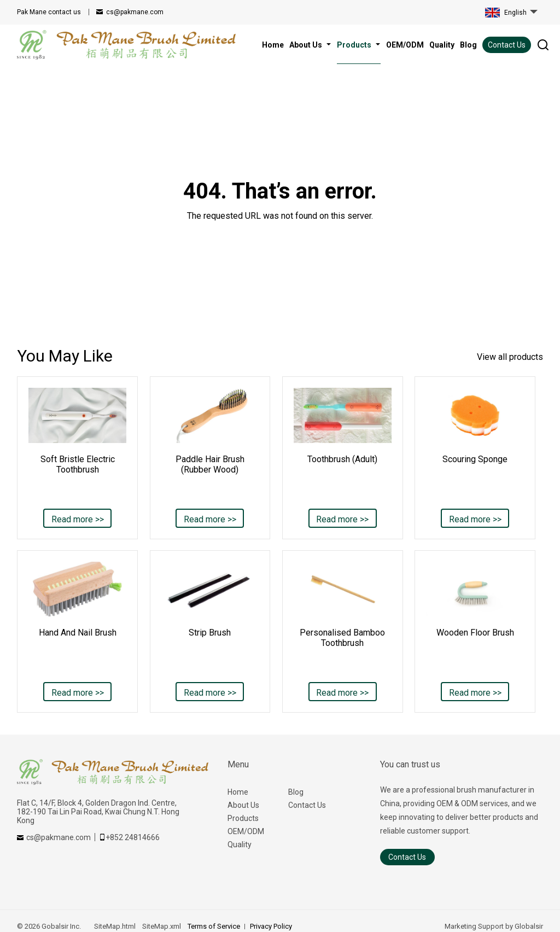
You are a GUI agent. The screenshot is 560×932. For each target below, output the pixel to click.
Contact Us (507, 45)
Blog (296, 792)
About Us (243, 805)
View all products (510, 357)
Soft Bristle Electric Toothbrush (78, 464)
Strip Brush (210, 633)
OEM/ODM (246, 831)
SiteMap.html (115, 926)
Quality (240, 844)
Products (243, 818)
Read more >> (78, 519)
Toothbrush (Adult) (342, 459)
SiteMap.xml (162, 926)
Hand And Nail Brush (78, 633)
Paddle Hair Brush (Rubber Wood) (210, 464)
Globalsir (529, 926)
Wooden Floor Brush (475, 633)
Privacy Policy (271, 926)
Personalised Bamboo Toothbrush (342, 638)
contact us (49, 12)
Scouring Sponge (475, 459)
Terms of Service (214, 926)
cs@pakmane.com (135, 12)
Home (238, 792)
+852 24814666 (133, 837)
